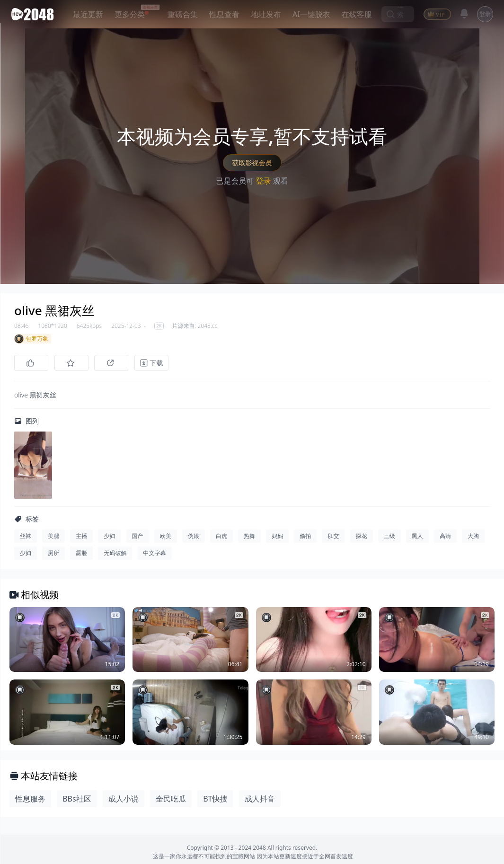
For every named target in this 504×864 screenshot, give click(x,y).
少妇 (109, 537)
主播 (81, 537)
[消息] (464, 14)
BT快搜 (215, 800)
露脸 (81, 554)
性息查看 (224, 14)
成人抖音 (260, 800)
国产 (138, 537)
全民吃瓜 (171, 800)
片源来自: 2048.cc (195, 326)
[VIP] (437, 14)
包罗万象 (31, 339)
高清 (445, 537)
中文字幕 (155, 554)
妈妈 (277, 537)
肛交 (333, 537)
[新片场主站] (35, 14)
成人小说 (124, 800)
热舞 (249, 537)
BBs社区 (77, 800)
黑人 (417, 537)
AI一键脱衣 (311, 14)
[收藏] (73, 363)
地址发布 (266, 14)
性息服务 (30, 800)
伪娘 (194, 537)
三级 (389, 537)
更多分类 (130, 14)
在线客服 (357, 14)
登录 (485, 14)
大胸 (473, 537)
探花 (362, 537)
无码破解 (115, 554)
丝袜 (26, 537)
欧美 (166, 537)
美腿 (53, 537)
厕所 (53, 554)
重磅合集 (183, 14)
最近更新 (88, 14)
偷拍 (305, 537)
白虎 (221, 537)
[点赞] (31, 363)
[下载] (156, 363)
